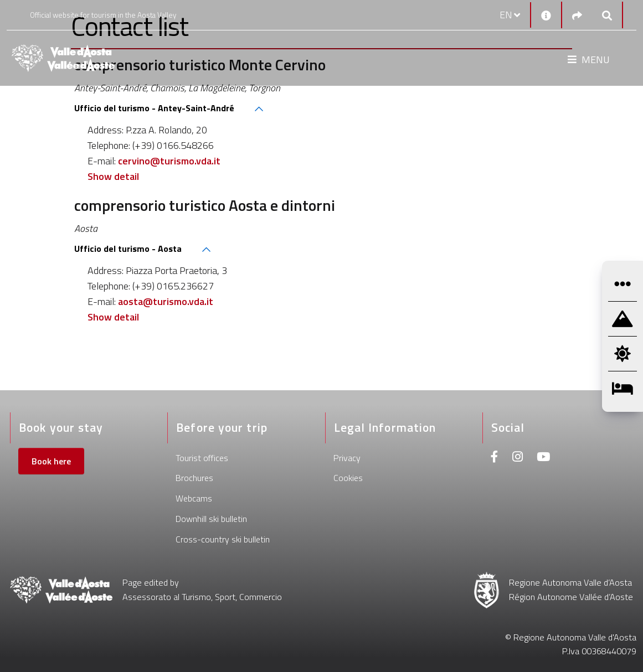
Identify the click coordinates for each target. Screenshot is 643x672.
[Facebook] (495, 458)
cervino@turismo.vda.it (169, 161)
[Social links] (577, 15)
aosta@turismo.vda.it (166, 301)
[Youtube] (543, 458)
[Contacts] (546, 15)
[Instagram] (518, 458)
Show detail (113, 176)
